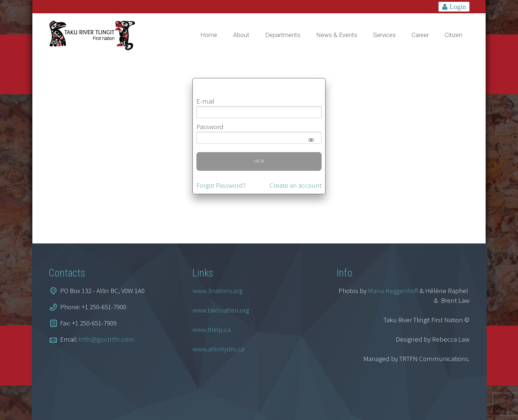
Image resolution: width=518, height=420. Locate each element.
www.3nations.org (217, 291)
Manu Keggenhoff (393, 291)
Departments (283, 35)
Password (210, 127)
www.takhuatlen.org (221, 310)
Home (209, 35)
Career (420, 35)
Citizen (453, 35)
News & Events (337, 35)
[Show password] (310, 138)
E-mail (205, 101)
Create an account (296, 185)
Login (458, 7)
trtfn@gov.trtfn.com (106, 339)
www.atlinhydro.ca (218, 349)
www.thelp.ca (212, 329)
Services (384, 35)
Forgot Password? (221, 185)
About (241, 35)
